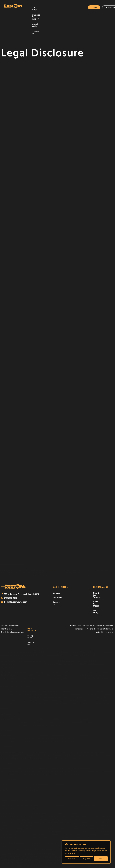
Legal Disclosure (40, 600)
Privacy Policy (54, 600)
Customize (72, 859)
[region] (86, 852)
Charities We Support (61, 8)
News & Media (48, 13)
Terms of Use (46, 605)
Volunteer (57, 577)
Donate (56, 573)
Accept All (101, 859)
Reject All (86, 859)
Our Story (43, 8)
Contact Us (63, 13)
